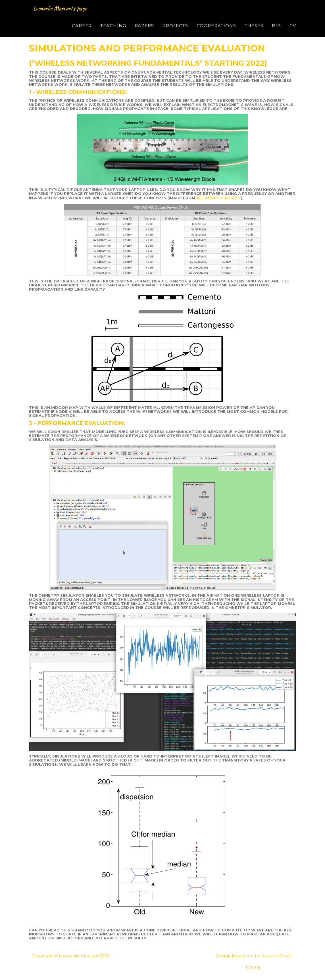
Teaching (113, 33)
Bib (276, 33)
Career (82, 33)
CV (293, 33)
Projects (175, 33)
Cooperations (216, 33)
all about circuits (219, 198)
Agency (270, 956)
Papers (144, 33)
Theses (254, 33)
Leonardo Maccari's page (71, 15)
